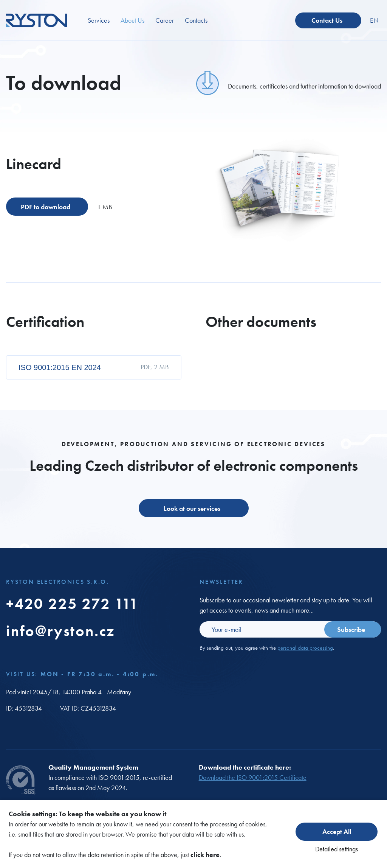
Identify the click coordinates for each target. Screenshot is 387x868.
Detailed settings (337, 849)
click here (205, 855)
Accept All (337, 831)
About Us (132, 20)
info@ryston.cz (60, 631)
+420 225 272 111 (73, 604)
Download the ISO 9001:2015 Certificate (253, 777)
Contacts (196, 20)
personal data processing (305, 648)
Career (165, 20)
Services (99, 20)
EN (374, 20)
